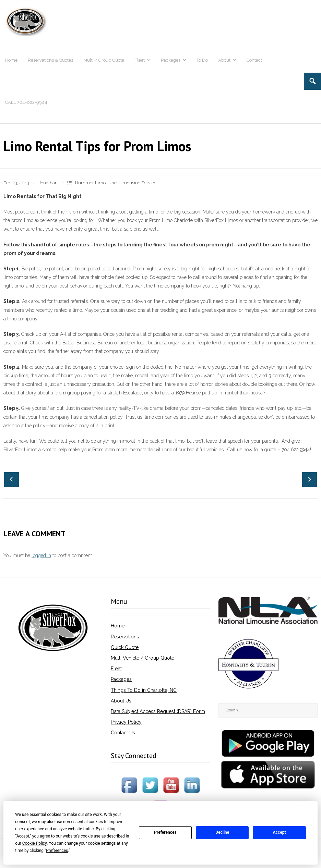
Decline (222, 832)
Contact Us (123, 733)
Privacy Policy (126, 722)
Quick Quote (125, 647)
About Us (121, 701)
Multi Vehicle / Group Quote (142, 658)
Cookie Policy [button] (34, 843)
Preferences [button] (57, 851)
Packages (121, 679)
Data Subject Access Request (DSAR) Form (158, 711)
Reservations (125, 637)
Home (118, 626)
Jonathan (48, 183)
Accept (280, 832)
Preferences (165, 832)
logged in (41, 555)
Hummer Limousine (96, 183)
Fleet (116, 669)
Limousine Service (138, 183)
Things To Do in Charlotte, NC (144, 690)
